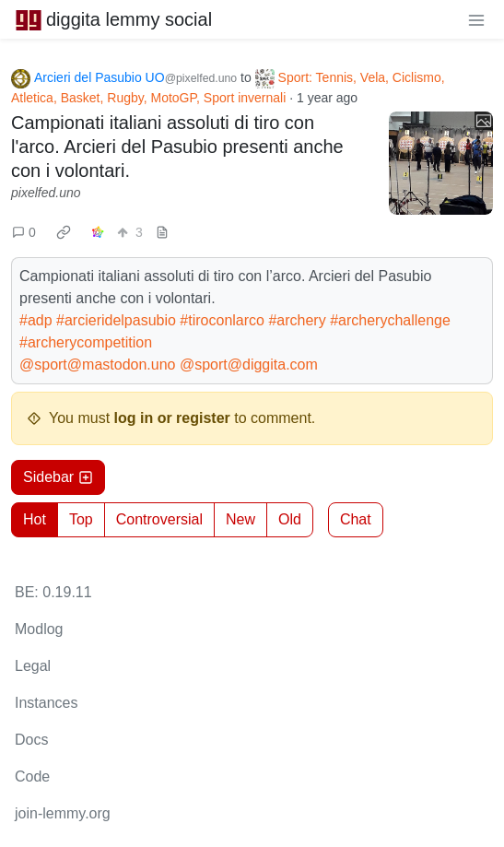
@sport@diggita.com (249, 365)
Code (32, 776)
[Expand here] (441, 164)
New (240, 519)
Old (290, 519)
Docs (31, 740)
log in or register (172, 418)
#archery (297, 320)
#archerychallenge (390, 320)
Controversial (159, 519)
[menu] (476, 19)
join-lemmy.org (63, 813)
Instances (46, 703)
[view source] (162, 233)
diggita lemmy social (113, 19)
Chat (356, 519)
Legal (33, 666)
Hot (35, 519)
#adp (36, 320)
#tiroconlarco (222, 320)
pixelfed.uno (46, 193)
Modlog (39, 629)
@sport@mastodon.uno (97, 365)
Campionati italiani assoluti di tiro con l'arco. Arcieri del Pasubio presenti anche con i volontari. (177, 147)
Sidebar (58, 477)
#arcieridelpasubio (116, 320)
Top (81, 519)
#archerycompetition (86, 342)
